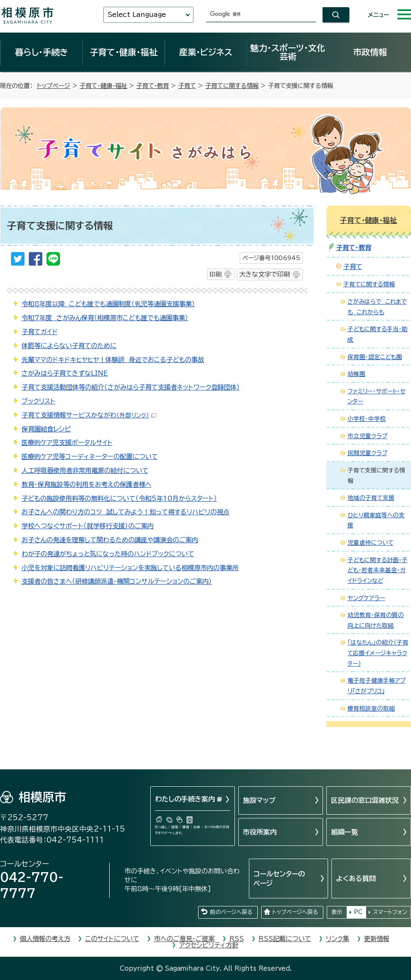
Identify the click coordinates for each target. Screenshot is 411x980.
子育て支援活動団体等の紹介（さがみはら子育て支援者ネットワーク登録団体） (131, 387)
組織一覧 (345, 832)
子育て (187, 86)
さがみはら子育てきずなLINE (65, 373)
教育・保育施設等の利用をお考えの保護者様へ (87, 485)
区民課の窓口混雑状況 (365, 800)
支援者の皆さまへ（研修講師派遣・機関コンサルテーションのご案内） (117, 581)
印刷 (215, 274)
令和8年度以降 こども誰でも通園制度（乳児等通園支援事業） (108, 304)
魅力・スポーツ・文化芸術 (288, 52)
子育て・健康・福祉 (124, 52)
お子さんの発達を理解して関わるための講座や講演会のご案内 (110, 540)
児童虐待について (371, 543)
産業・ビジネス (206, 52)
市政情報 (370, 52)
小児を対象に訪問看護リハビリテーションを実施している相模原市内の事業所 (130, 568)
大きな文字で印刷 (265, 274)
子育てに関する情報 (232, 86)
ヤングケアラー (366, 598)
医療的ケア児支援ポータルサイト (67, 443)
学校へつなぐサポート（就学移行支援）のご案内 (88, 526)
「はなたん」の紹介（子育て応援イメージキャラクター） (378, 653)
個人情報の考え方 (45, 939)
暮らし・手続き (41, 52)
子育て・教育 (153, 86)
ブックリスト (39, 401)
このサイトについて (112, 939)
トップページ (54, 86)
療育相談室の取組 (371, 708)
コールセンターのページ (279, 878)
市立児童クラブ (367, 436)
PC (358, 912)
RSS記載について (285, 939)
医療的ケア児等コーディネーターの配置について (90, 457)
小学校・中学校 (367, 419)
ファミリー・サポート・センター (377, 397)
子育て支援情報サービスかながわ (89, 415)
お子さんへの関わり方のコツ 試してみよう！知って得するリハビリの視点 (126, 512)
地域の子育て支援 (371, 498)
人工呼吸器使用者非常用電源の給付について (85, 471)
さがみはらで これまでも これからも (377, 307)
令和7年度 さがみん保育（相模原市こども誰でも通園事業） (105, 318)
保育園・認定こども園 (375, 357)
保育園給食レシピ (46, 429)
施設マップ (259, 800)
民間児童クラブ (367, 453)
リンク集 (338, 939)
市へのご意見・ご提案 (184, 939)
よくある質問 (356, 878)
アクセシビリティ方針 (209, 945)
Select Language (137, 15)
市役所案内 (260, 832)
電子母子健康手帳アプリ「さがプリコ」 (377, 686)
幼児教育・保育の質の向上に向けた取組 (376, 620)
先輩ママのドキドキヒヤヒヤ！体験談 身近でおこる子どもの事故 (113, 360)
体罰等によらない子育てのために (69, 346)
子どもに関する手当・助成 (378, 334)
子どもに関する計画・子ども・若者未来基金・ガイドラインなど (378, 570)
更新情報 (377, 939)
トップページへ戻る (295, 912)
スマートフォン (390, 912)
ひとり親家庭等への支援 (376, 520)
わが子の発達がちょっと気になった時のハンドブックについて (108, 554)
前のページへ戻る (231, 912)
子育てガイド (40, 332)
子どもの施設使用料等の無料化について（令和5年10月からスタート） (119, 498)
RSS (237, 939)
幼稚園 (356, 374)
